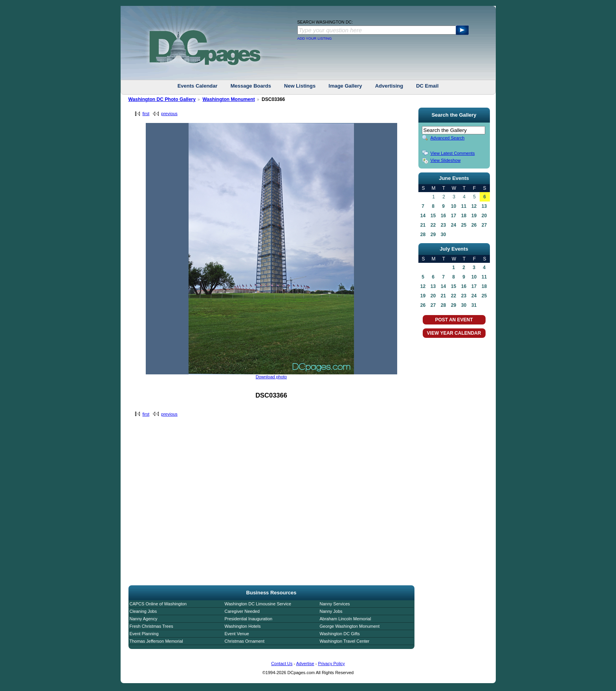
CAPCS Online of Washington (158, 604)
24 (454, 225)
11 (464, 206)
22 (433, 225)
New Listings (300, 86)
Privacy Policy (331, 664)
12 (474, 206)
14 (423, 216)
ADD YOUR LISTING (315, 38)
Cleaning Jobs (143, 611)
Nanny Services (335, 604)
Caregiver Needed (242, 611)
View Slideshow (446, 160)
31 (474, 305)
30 (443, 235)
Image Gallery (345, 86)
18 (464, 216)
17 (454, 216)
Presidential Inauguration (249, 619)
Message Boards (251, 86)
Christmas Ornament (245, 641)
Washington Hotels (243, 626)
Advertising (389, 86)
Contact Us (282, 664)
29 (433, 235)
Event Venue (237, 634)
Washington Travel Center (345, 641)
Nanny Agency (144, 619)
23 (443, 225)
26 (474, 225)
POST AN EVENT (454, 320)
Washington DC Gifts (340, 634)
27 (484, 225)
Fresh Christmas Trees (151, 626)
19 (474, 216)
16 (443, 216)
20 (484, 216)
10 (454, 206)
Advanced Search (448, 138)
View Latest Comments (453, 153)
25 (464, 225)
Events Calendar (198, 86)
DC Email (427, 86)
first (146, 114)
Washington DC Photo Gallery (162, 99)
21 (423, 225)
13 (484, 206)
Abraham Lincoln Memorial (346, 619)
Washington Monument (228, 99)
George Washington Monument (350, 626)
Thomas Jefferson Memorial (156, 641)
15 (433, 216)
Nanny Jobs (331, 611)
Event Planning (144, 634)
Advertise (305, 664)
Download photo (271, 377)
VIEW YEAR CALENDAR (454, 333)
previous (169, 114)
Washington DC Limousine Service (258, 604)
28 (423, 235)
